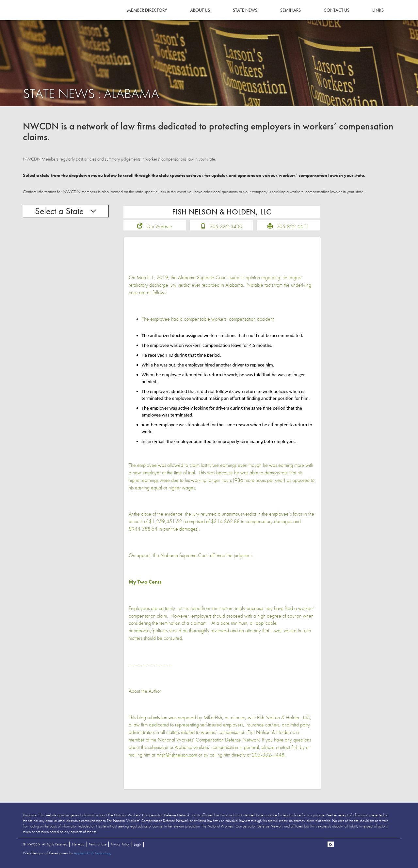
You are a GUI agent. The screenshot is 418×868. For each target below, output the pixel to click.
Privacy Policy (120, 846)
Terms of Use (98, 846)
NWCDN (41, 18)
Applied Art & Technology (93, 855)
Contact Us (337, 10)
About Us (200, 10)
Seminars (290, 10)
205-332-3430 (226, 229)
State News (245, 10)
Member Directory (147, 10)
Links (378, 10)
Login (138, 847)
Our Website (159, 229)
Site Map (78, 846)
